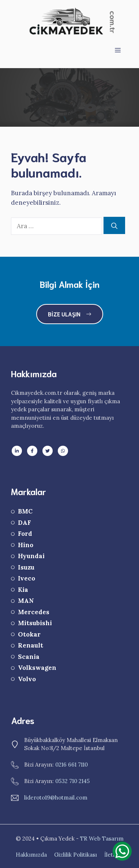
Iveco (27, 578)
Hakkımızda (31, 855)
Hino (26, 545)
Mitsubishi (35, 623)
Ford (25, 534)
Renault (31, 645)
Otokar (29, 634)
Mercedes (34, 612)
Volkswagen (37, 668)
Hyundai (31, 556)
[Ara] (114, 226)
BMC (25, 511)
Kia (23, 590)
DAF (25, 523)
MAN (26, 601)
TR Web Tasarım (102, 839)
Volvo (27, 679)
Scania (29, 657)
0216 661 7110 (72, 765)
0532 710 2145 (72, 781)
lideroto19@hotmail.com (56, 797)
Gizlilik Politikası (76, 855)
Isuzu (26, 567)
